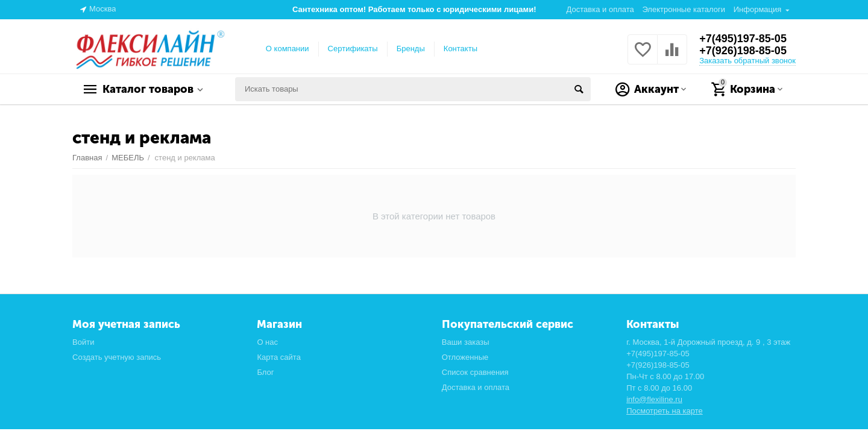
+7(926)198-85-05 (743, 51)
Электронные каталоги (684, 9)
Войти (83, 342)
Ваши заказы (466, 342)
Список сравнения (475, 372)
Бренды (411, 49)
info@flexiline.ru (654, 399)
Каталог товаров (148, 89)
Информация (758, 9)
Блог (265, 372)
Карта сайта (279, 357)
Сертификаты (353, 49)
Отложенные (465, 357)
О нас (267, 342)
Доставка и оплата (600, 9)
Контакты (461, 49)
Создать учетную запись (117, 357)
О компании (288, 49)
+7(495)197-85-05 (743, 39)
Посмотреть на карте (665, 411)
